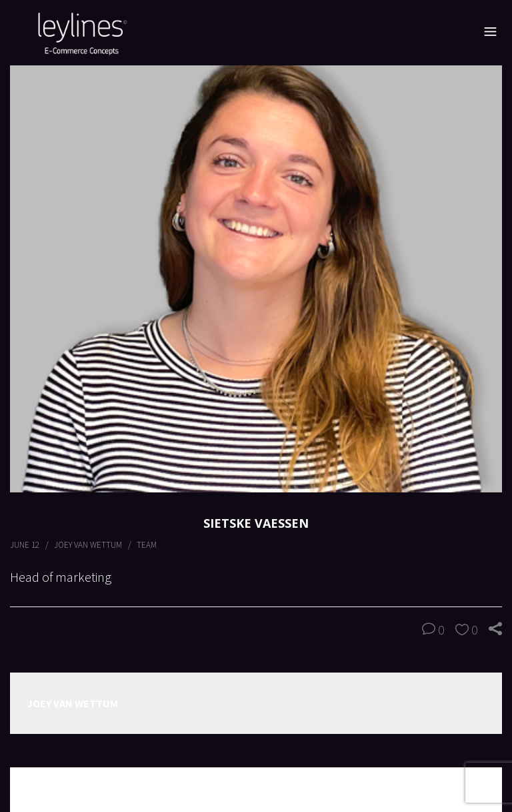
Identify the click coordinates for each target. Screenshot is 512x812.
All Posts (256, 789)
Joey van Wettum (88, 545)
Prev (29, 790)
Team (147, 545)
